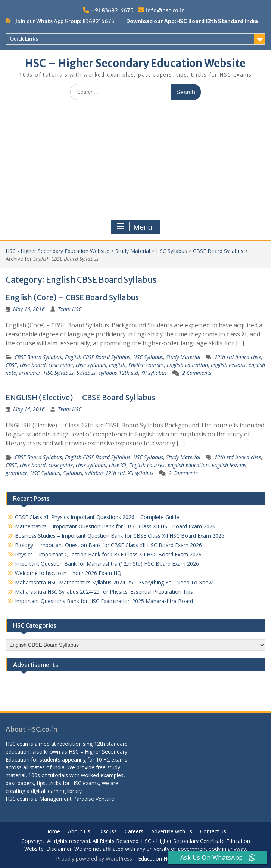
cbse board (33, 365)
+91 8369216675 (112, 10)
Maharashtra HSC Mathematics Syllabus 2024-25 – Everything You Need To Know (114, 582)
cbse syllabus (91, 365)
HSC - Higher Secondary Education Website (57, 251)
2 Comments (197, 373)
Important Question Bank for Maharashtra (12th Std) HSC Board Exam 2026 (107, 564)
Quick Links (24, 39)
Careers (134, 832)
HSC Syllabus (172, 251)
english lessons (228, 365)
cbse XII (118, 465)
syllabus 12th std (118, 373)
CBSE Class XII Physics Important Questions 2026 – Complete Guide (97, 517)
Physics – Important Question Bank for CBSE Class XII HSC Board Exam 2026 (108, 554)
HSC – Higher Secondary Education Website (135, 63)
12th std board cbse (238, 357)
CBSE (11, 365)
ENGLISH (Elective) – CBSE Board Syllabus (80, 397)
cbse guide (61, 365)
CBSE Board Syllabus (218, 251)
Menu (134, 227)
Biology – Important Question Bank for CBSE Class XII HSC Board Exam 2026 (108, 545)
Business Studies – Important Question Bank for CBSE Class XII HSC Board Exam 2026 (120, 536)
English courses (146, 365)
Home (53, 832)
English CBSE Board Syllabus (98, 357)
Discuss (108, 832)
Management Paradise (67, 799)
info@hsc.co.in (165, 10)
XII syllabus (154, 373)
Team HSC (70, 309)
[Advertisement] (135, 162)
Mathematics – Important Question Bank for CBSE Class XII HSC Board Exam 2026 (115, 526)
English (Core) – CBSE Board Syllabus (72, 297)
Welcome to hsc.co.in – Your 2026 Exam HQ (68, 573)
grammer (30, 373)
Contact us (213, 832)
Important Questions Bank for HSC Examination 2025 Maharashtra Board (104, 601)
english (117, 365)
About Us (79, 832)
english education (187, 365)
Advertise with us (172, 832)
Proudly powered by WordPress (94, 858)
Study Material (133, 251)
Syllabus (86, 373)
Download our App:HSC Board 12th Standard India (192, 21)
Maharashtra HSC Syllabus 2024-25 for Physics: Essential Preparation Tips (104, 592)
